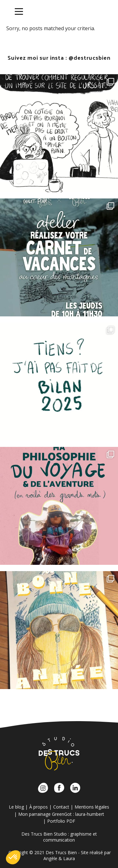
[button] (13, 857)
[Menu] (19, 12)
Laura (69, 858)
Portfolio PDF (61, 821)
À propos (39, 807)
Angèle (50, 858)
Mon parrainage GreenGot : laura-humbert (61, 814)
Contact (61, 807)
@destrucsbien (90, 57)
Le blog (16, 807)
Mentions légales (92, 807)
